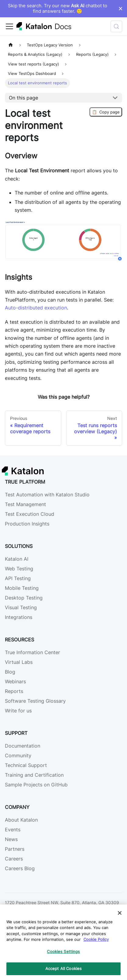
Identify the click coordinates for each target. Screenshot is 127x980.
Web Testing (19, 569)
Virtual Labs (19, 662)
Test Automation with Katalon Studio (47, 495)
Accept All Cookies (63, 968)
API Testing (18, 578)
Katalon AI (17, 559)
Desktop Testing (24, 598)
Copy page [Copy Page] (106, 112)
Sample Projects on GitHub (36, 785)
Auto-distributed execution (36, 308)
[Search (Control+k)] (116, 26)
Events (13, 830)
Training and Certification (34, 775)
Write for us (18, 711)
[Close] (120, 913)
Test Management (25, 504)
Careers (14, 859)
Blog (10, 672)
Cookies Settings (63, 951)
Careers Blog (20, 868)
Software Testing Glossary (35, 701)
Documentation (23, 746)
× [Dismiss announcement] (120, 8)
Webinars (15, 681)
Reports (14, 691)
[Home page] (11, 45)
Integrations (19, 617)
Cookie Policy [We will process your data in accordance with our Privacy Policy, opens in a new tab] (96, 939)
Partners (15, 849)
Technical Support (26, 765)
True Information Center (32, 652)
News (11, 839)
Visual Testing (21, 607)
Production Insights (27, 524)
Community (18, 755)
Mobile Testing (22, 588)
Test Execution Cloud (30, 514)
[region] (63, 942)
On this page (23, 98)
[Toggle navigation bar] (9, 26)
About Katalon (21, 820)
